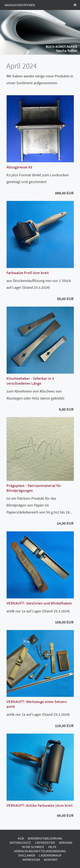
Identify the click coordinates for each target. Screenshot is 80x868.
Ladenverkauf (50, 855)
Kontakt (51, 859)
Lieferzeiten (45, 842)
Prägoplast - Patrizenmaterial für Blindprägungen (34, 488)
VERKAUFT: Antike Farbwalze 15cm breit (40, 805)
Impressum (31, 859)
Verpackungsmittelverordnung (40, 851)
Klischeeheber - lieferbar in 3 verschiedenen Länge (30, 381)
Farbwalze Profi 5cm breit (28, 273)
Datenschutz (20, 842)
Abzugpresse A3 (19, 167)
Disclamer (27, 855)
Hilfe (52, 847)
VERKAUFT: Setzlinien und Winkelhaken (39, 603)
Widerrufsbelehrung (45, 838)
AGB (21, 838)
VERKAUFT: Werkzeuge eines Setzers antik (37, 704)
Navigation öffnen (20, 5)
